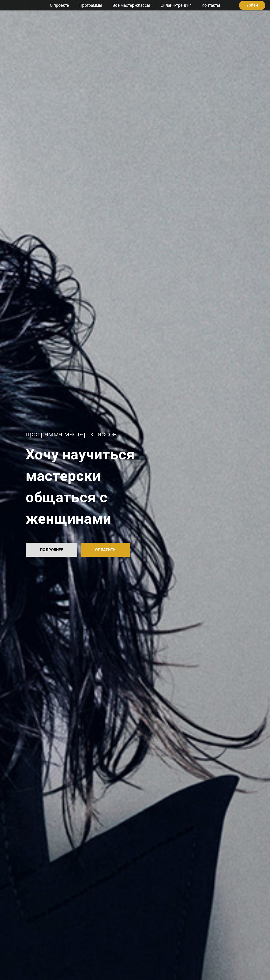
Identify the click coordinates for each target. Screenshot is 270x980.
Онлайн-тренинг (176, 5)
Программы (91, 5)
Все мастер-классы (131, 5)
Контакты (211, 5)
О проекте (59, 5)
